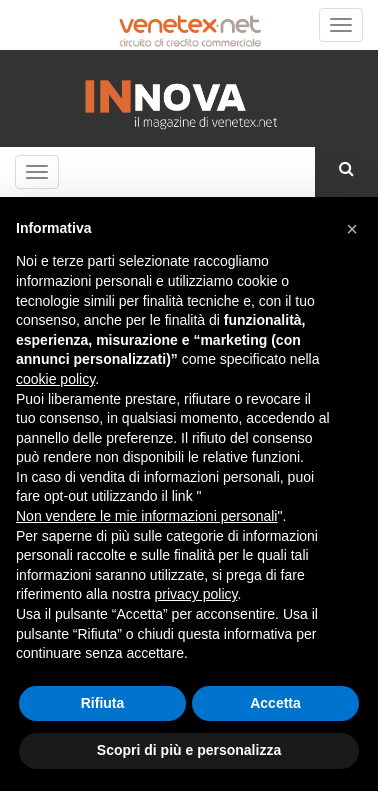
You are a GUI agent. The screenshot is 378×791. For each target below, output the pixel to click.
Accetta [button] (275, 703)
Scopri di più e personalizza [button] (189, 750)
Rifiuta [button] (103, 703)
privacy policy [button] (196, 594)
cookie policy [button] (55, 379)
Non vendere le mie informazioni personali (146, 516)
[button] (352, 229)
